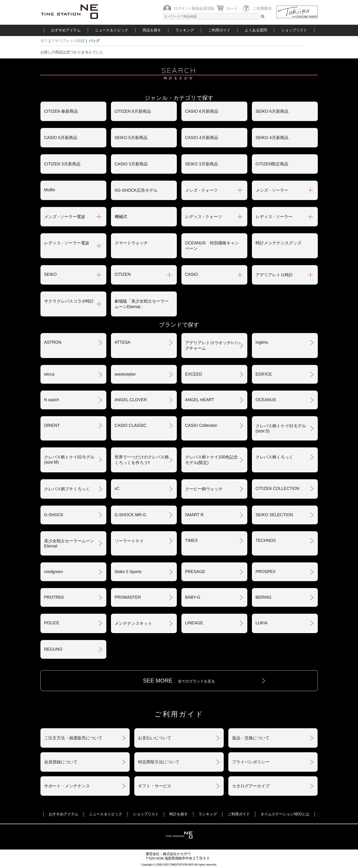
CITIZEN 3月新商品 (62, 164)
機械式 (121, 217)
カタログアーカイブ (251, 786)
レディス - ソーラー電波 (67, 243)
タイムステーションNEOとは (285, 814)
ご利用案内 (262, 8)
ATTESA (123, 342)
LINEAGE (194, 623)
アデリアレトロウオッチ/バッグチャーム (213, 346)
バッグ (94, 41)
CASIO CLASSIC (131, 425)
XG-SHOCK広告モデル (136, 190)
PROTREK (54, 597)
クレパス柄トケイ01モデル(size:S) (281, 428)
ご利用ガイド (219, 30)
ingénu (262, 342)
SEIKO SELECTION (274, 515)
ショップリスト (294, 30)
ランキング (185, 30)
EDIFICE (264, 374)
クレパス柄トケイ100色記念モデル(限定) (211, 460)
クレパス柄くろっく (274, 457)
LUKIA (262, 623)
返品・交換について (251, 738)
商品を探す (152, 30)
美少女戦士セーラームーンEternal (69, 543)
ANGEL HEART (200, 400)
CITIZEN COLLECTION (278, 489)
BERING (264, 597)
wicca (49, 374)
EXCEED (194, 374)
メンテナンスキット (133, 623)
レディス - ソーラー (274, 217)
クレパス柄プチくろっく (67, 489)
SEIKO (50, 274)
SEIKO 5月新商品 (131, 138)
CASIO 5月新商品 (61, 138)
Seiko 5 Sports (128, 572)
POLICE (52, 623)
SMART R (194, 515)
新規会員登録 (203, 8)
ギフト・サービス (155, 786)
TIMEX (191, 540)
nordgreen (54, 572)
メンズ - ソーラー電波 (65, 217)
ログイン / (182, 8)
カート (232, 8)
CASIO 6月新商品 (202, 111)
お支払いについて (155, 738)
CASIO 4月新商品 (202, 138)
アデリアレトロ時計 (274, 275)
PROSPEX (266, 572)
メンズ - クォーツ (202, 190)
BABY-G (193, 597)
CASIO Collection (201, 425)
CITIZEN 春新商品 (61, 111)
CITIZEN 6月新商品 (133, 111)
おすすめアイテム (66, 30)
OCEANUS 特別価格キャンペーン (212, 246)
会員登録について (61, 762)
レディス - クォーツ (204, 217)
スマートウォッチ (131, 243)
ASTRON (53, 342)
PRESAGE (195, 572)
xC (117, 489)
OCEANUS (266, 400)
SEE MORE (179, 681)
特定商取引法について (159, 762)
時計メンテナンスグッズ (278, 243)
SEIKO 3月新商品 (202, 164)
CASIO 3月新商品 (131, 164)
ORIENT (52, 425)
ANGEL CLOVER (131, 400)
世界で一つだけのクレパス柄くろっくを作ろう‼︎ (142, 460)
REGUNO (53, 649)
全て (44, 41)
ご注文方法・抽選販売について (73, 738)
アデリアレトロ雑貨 (68, 41)
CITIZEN (123, 274)
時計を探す (179, 814)
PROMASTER (128, 597)
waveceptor (125, 374)
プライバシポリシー (251, 762)
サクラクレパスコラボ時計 (69, 301)
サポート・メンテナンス (67, 786)
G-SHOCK (54, 515)
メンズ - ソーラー (272, 190)
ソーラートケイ (129, 541)
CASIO (192, 274)
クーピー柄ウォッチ (204, 489)
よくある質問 (256, 30)
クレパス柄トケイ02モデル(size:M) (69, 460)
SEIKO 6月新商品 (272, 111)
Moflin (50, 190)
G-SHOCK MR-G (130, 515)
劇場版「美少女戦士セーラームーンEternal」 (142, 304)
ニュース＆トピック (112, 30)
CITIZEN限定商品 (272, 164)
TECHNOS (266, 540)
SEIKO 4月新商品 (272, 138)
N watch (52, 400)
